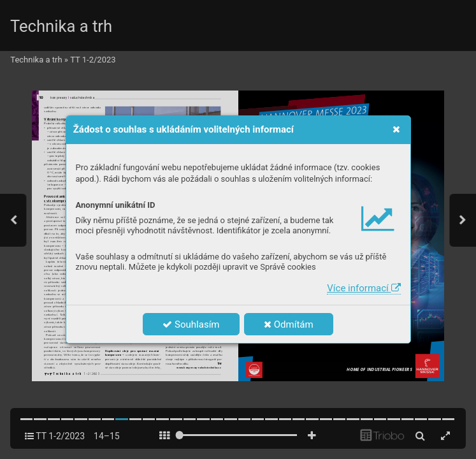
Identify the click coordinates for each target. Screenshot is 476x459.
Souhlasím (191, 324)
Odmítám (289, 324)
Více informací (364, 288)
